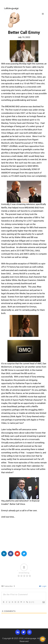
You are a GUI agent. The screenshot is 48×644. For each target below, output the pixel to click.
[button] (4, 554)
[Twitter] (24, 632)
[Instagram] (29, 632)
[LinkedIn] (18, 632)
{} (30, 602)
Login (43, 586)
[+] (33, 602)
